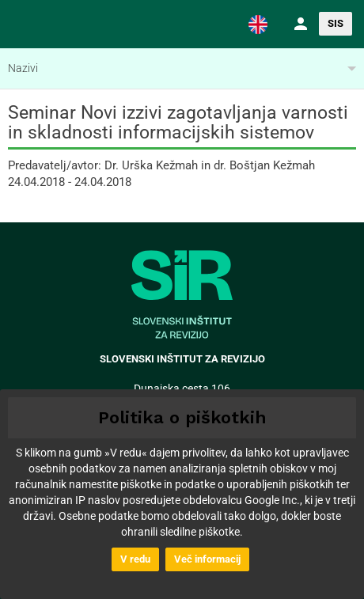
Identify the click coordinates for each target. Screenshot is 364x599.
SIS (336, 23)
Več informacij (207, 559)
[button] (258, 24)
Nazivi (23, 68)
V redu (135, 559)
